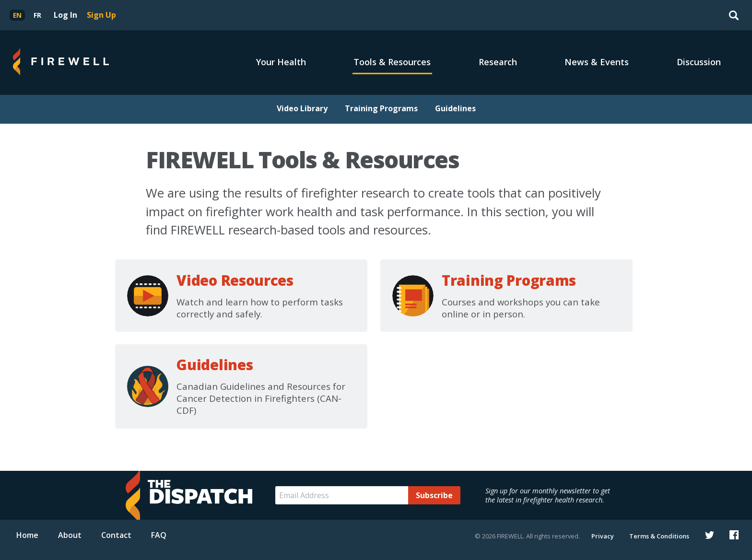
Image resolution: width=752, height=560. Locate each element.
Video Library (302, 108)
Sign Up (101, 15)
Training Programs (381, 108)
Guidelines (455, 108)
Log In (65, 15)
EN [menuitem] (17, 15)
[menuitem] (17, 15)
